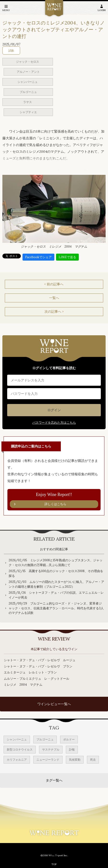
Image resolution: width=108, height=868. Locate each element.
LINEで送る (67, 257)
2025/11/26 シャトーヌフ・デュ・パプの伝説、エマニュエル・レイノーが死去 (56, 595)
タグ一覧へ (54, 780)
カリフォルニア (17, 760)
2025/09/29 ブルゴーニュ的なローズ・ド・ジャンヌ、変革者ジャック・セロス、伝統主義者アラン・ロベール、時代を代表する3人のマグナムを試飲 (56, 608)
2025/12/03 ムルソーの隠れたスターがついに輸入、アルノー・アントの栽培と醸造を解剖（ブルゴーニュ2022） (56, 584)
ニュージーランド (48, 760)
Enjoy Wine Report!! (54, 500)
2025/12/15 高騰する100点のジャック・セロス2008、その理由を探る (56, 573)
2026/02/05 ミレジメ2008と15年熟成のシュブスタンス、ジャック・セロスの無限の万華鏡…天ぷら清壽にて (56, 563)
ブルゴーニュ (28, 92)
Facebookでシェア (38, 257)
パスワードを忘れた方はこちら (54, 423)
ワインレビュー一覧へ (54, 704)
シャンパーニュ (28, 82)
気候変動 (75, 760)
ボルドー (69, 739)
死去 (93, 760)
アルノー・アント (28, 72)
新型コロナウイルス (20, 749)
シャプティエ (28, 112)
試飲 (11, 51)
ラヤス (28, 102)
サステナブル (51, 749)
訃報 (72, 749)
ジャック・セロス (28, 62)
